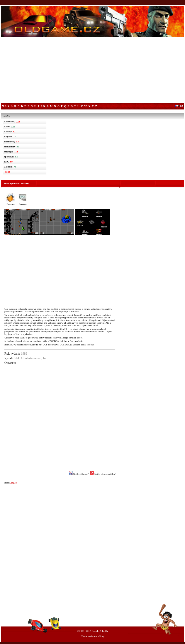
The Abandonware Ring (92, 636)
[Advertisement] (92, 70)
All (4, 106)
